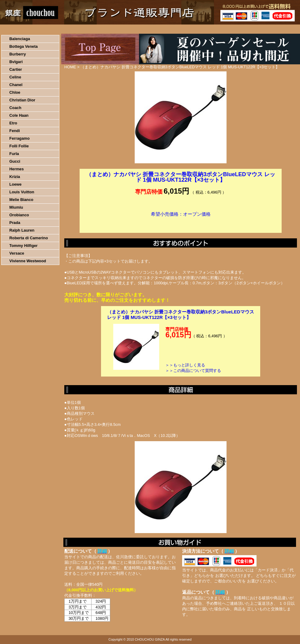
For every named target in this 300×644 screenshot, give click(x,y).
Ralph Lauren (22, 230)
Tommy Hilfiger (24, 246)
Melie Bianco (21, 200)
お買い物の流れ (64, 29)
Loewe (16, 184)
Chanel (16, 85)
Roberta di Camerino (29, 238)
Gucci (15, 161)
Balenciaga (20, 39)
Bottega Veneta (24, 46)
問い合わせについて (227, 29)
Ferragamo (20, 138)
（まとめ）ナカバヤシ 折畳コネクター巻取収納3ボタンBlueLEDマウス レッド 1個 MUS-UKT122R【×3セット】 (181, 314)
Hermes (17, 169)
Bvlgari (16, 62)
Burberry (18, 54)
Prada (15, 223)
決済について (106, 29)
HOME (27, 29)
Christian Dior (22, 100)
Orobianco (19, 215)
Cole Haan (19, 115)
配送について (146, 29)
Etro (13, 123)
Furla (14, 154)
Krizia (15, 177)
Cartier (16, 69)
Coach (15, 108)
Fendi (15, 131)
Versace (17, 253)
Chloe (15, 92)
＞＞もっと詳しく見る (185, 365)
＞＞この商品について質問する (193, 371)
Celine (15, 77)
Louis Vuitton (22, 192)
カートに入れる (181, 223)
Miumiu (16, 207)
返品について (186, 29)
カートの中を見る (268, 29)
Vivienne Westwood (28, 261)
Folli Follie (19, 146)
